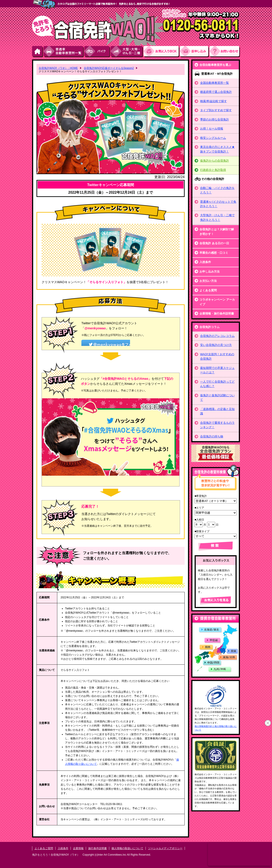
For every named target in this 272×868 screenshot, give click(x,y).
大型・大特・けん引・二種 (127, 52)
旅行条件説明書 (98, 848)
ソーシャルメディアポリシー (165, 848)
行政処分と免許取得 (213, 170)
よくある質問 (208, 290)
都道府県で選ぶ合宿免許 (216, 92)
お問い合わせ (225, 52)
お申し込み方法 (210, 272)
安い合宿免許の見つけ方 (216, 345)
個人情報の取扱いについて (127, 848)
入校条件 (205, 262)
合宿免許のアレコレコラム (217, 336)
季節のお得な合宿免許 (215, 119)
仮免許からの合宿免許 (215, 161)
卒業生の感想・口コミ (214, 253)
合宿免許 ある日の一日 (214, 243)
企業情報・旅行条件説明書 (217, 314)
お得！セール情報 (212, 129)
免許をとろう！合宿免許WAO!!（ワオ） (56, 855)
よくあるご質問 (44, 848)
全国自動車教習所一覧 (215, 83)
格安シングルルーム (213, 138)
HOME (38, 52)
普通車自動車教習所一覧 (64, 52)
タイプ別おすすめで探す (216, 110)
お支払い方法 (208, 281)
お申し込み (195, 52)
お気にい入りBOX (162, 52)
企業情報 (78, 848)
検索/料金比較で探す (214, 101)
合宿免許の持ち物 (212, 436)
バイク (97, 52)
